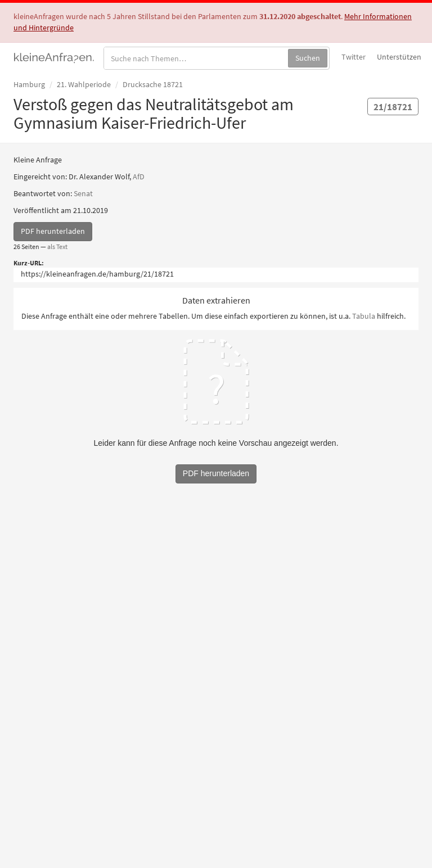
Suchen (308, 58)
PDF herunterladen (53, 231)
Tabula (364, 316)
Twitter (354, 57)
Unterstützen (399, 57)
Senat (83, 193)
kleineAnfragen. (54, 57)
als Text (57, 247)
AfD (139, 177)
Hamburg (29, 84)
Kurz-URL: (29, 263)
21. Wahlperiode (84, 84)
